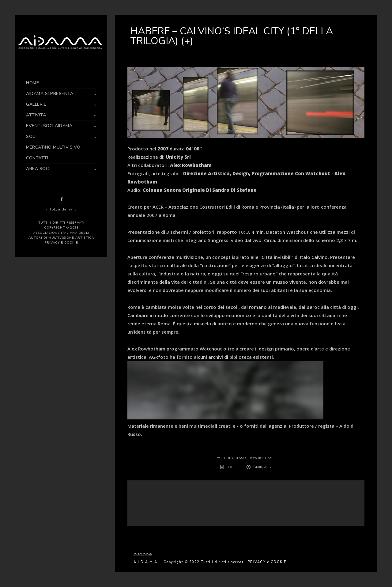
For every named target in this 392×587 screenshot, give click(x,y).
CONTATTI (37, 158)
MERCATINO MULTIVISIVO (53, 147)
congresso (235, 458)
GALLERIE (36, 104)
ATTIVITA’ (36, 115)
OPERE (234, 467)
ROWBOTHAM (261, 458)
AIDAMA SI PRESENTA (50, 94)
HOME (32, 83)
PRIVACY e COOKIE (61, 243)
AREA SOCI (38, 169)
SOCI (31, 136)
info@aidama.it (61, 209)
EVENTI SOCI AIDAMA (49, 126)
